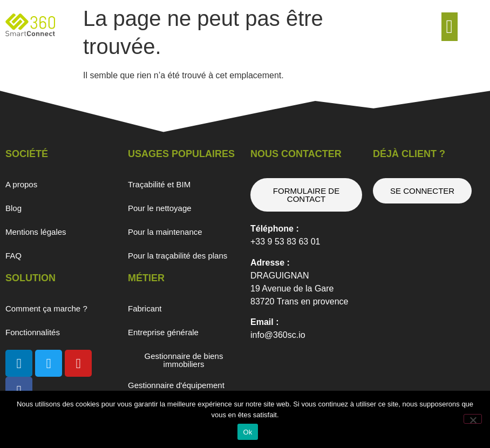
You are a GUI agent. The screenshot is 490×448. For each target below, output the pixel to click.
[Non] (473, 419)
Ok (247, 432)
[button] (450, 27)
